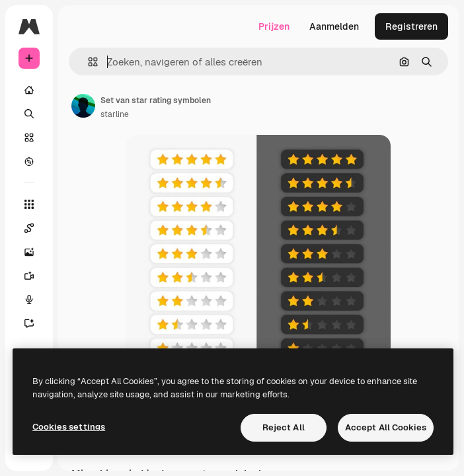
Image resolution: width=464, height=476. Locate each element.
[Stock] (29, 138)
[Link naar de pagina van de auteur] (83, 106)
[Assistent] (29, 323)
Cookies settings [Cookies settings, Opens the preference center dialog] (69, 427)
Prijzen (274, 26)
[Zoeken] (29, 114)
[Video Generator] (29, 276)
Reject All (284, 427)
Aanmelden (334, 26)
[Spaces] (29, 228)
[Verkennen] (29, 161)
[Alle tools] (29, 204)
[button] (88, 62)
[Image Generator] (29, 252)
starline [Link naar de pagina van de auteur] (115, 114)
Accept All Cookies (386, 427)
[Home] (29, 90)
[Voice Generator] (29, 299)
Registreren (411, 26)
